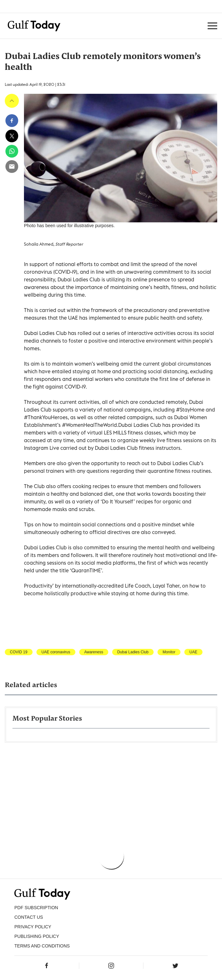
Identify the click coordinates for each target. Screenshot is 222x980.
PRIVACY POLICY (33, 927)
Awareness (94, 652)
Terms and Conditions (42, 946)
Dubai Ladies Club (133, 652)
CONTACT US (29, 917)
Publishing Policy (37, 936)
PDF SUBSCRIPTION (36, 908)
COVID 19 (19, 652)
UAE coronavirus (56, 652)
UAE (193, 652)
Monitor (169, 652)
